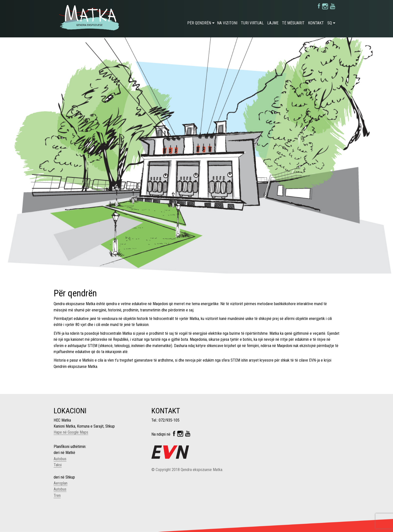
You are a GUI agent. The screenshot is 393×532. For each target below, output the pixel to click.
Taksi (58, 465)
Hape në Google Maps (71, 432)
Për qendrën (199, 23)
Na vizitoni (227, 23)
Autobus (60, 459)
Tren (57, 495)
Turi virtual (252, 23)
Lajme (273, 23)
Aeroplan (61, 483)
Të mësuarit (293, 23)
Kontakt (316, 23)
